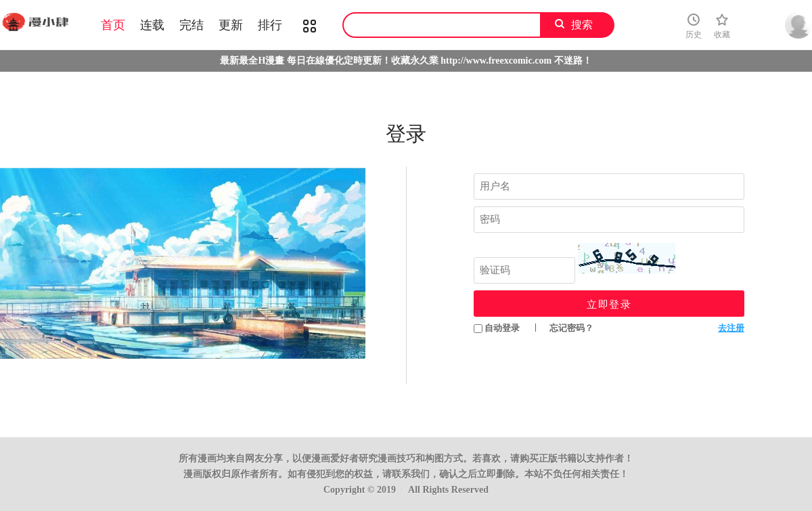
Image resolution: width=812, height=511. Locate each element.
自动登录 (497, 328)
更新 (231, 25)
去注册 (731, 328)
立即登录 (609, 304)
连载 (152, 25)
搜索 (582, 25)
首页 (113, 25)
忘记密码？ (571, 328)
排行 (270, 25)
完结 (191, 25)
